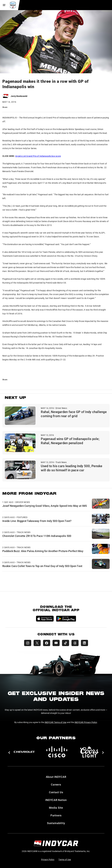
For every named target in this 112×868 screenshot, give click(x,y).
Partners (56, 815)
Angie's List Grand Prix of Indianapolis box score (38, 156)
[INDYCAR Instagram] (28, 643)
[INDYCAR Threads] (75, 643)
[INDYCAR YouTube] (56, 643)
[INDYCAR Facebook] (47, 643)
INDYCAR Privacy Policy (86, 722)
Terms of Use (65, 859)
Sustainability (56, 823)
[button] (9, 753)
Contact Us (56, 792)
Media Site (56, 808)
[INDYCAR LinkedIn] (84, 643)
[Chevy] (24, 752)
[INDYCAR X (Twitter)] (37, 643)
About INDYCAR (56, 777)
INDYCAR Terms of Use (56, 722)
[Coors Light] (89, 752)
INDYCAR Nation (56, 800)
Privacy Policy (48, 859)
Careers (56, 784)
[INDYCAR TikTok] (66, 643)
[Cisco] (57, 752)
